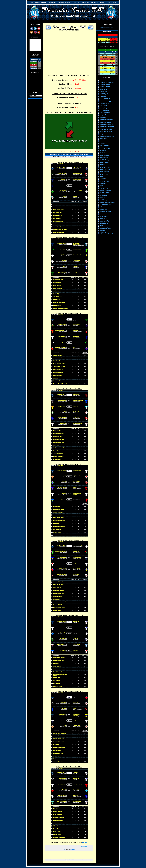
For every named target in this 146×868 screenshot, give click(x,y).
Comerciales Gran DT (105, 102)
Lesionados (103, 150)
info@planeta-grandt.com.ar (107, 28)
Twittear (84, 847)
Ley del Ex (102, 152)
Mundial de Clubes (105, 175)
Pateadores (103, 183)
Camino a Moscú (104, 93)
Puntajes (37, 2)
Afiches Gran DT (104, 81)
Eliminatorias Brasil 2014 (106, 119)
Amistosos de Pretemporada (107, 84)
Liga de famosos (104, 157)
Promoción (103, 197)
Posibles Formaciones (105, 190)
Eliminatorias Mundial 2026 (107, 121)
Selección (102, 208)
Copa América (103, 105)
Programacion (103, 196)
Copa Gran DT (103, 109)
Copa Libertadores (105, 110)
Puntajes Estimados (105, 201)
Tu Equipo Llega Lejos (105, 229)
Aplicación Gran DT (105, 86)
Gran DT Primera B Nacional (107, 147)
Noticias (102, 180)
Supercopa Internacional (106, 213)
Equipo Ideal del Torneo (106, 130)
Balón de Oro (103, 91)
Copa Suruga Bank (105, 114)
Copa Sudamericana (105, 112)
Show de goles (104, 210)
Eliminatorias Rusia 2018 (106, 124)
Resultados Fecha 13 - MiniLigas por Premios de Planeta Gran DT (69, 154)
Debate (102, 116)
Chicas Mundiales (104, 100)
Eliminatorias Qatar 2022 (106, 123)
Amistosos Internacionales (107, 83)
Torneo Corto (103, 218)
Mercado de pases (104, 163)
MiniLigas (73, 849)
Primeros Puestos (104, 192)
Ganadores (44, 2)
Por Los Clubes (104, 189)
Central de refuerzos (105, 98)
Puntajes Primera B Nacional (107, 203)
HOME (32, 2)
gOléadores (103, 232)
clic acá (84, 842)
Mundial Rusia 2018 (105, 171)
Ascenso (102, 88)
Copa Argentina (104, 107)
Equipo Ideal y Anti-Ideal (64, 2)
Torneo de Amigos (112, 2)
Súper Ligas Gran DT (105, 216)
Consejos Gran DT (104, 104)
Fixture (102, 140)
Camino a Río (103, 95)
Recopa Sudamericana (106, 204)
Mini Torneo (103, 164)
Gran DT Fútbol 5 (104, 145)
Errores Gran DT (104, 133)
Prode (101, 194)
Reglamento (103, 206)
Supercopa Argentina (105, 211)
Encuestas (102, 128)
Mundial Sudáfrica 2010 (106, 173)
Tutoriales (102, 230)
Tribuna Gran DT (104, 223)
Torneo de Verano (104, 222)
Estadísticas (75, 2)
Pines (101, 185)
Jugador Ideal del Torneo (106, 149)
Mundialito (102, 177)
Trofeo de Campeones (105, 227)
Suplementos (95, 2)
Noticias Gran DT (85, 2)
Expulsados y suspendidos (107, 137)
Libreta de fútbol (104, 154)
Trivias (101, 225)
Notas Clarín (103, 178)
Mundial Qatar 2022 (105, 170)
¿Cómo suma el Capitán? (106, 234)
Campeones (103, 97)
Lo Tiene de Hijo (104, 159)
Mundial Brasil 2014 (105, 168)
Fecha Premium (104, 138)
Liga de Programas (105, 156)
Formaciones (52, 2)
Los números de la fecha (106, 161)
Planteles (103, 2)
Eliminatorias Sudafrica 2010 (107, 126)
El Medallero (103, 117)
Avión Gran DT (103, 90)
